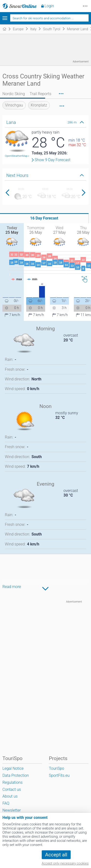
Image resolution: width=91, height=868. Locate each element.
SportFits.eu (59, 775)
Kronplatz (39, 105)
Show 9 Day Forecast (53, 160)
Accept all (56, 855)
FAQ (6, 803)
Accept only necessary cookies (65, 864)
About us (10, 796)
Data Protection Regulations (16, 779)
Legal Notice (13, 768)
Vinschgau (14, 105)
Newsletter (12, 810)
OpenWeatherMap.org (19, 156)
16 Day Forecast (44, 218)
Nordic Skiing (14, 94)
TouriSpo (56, 768)
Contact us (12, 789)
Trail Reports (40, 94)
